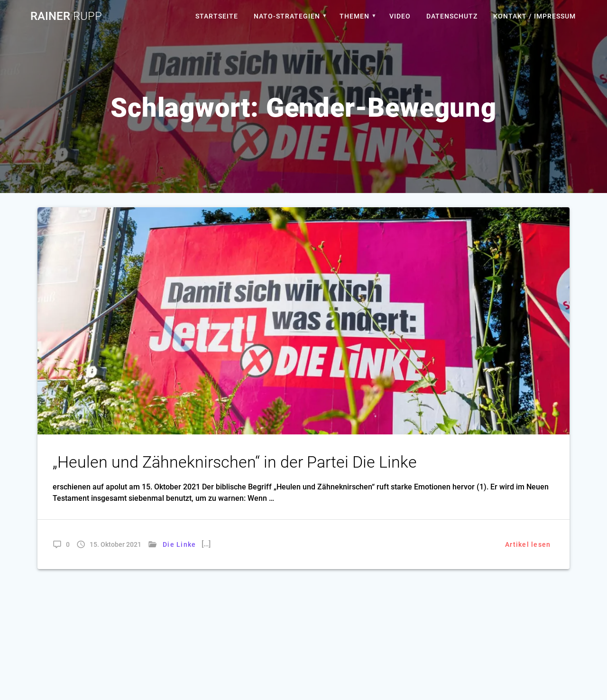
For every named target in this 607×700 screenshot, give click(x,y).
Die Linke (179, 544)
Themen (354, 16)
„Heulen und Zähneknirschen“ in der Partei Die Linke (235, 462)
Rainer (66, 16)
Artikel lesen (528, 544)
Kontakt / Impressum (534, 16)
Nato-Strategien (287, 16)
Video (400, 16)
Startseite (217, 16)
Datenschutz (452, 16)
